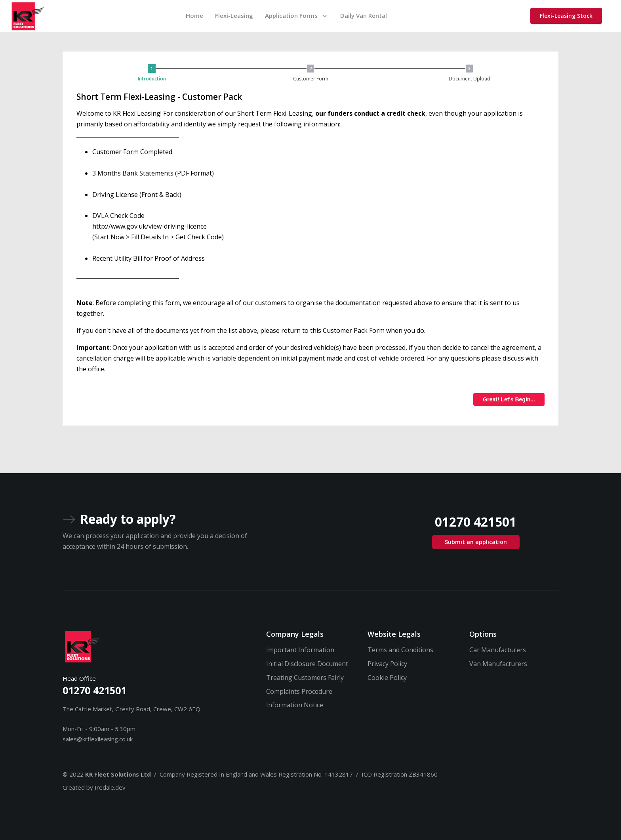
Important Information (300, 650)
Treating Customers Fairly (305, 678)
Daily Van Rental (364, 15)
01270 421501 (94, 690)
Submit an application (476, 542)
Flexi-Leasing (234, 15)
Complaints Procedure (299, 691)
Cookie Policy (387, 678)
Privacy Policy (387, 664)
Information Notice (295, 705)
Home (194, 15)
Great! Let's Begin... (509, 399)
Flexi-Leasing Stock (566, 16)
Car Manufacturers (498, 650)
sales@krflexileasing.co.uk (98, 739)
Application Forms (297, 15)
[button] (154, 73)
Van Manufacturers (498, 664)
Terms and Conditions (400, 650)
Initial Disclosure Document (307, 664)
